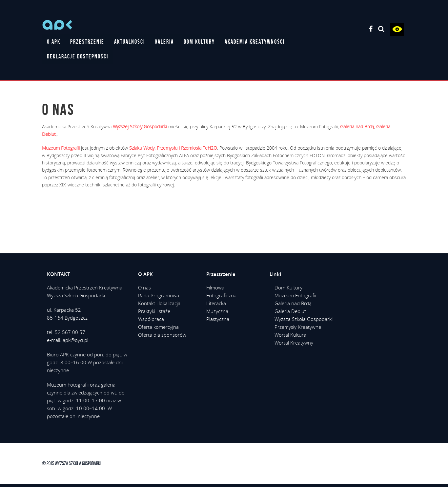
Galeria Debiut (290, 311)
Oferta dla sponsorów (162, 335)
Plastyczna (218, 319)
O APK (54, 42)
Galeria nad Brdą (293, 303)
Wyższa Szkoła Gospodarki (304, 319)
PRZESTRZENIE (87, 42)
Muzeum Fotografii (295, 295)
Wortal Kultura (290, 335)
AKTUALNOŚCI (130, 42)
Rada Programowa (159, 295)
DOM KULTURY (199, 42)
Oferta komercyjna (158, 327)
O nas (144, 287)
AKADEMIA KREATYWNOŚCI (255, 42)
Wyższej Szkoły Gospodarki (140, 127)
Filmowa (215, 287)
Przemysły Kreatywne (298, 327)
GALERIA (164, 42)
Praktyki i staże (154, 311)
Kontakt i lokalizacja (159, 303)
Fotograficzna (221, 295)
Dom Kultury (288, 287)
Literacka (216, 303)
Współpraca (151, 319)
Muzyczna (217, 311)
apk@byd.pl (75, 340)
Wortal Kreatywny (294, 343)
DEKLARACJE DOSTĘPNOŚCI (78, 56)
